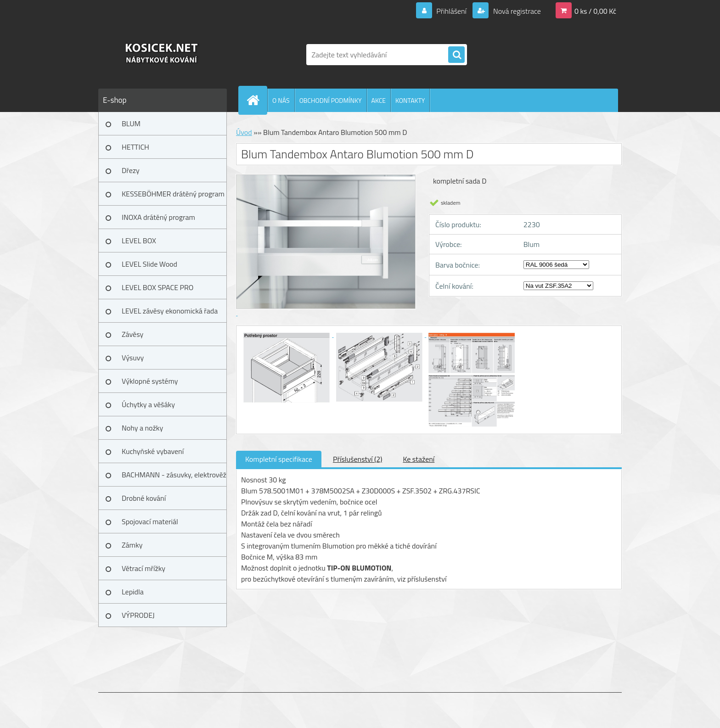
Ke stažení (419, 459)
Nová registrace (516, 11)
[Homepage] (257, 100)
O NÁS (281, 100)
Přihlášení (452, 11)
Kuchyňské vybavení (153, 451)
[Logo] (161, 55)
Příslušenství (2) (357, 459)
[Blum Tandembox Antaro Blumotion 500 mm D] (287, 334)
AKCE (379, 100)
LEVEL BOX (139, 241)
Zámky (132, 545)
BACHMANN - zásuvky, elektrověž (174, 475)
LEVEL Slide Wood (149, 264)
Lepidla (133, 592)
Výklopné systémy (150, 381)
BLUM (131, 123)
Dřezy (131, 170)
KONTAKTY (410, 100)
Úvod (244, 132)
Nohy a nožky (142, 428)
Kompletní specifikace (279, 459)
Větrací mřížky (143, 568)
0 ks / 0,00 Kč (595, 11)
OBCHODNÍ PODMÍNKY (331, 100)
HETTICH (135, 147)
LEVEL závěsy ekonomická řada (170, 311)
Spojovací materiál (150, 521)
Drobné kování (144, 498)
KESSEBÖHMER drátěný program (173, 194)
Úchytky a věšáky (148, 404)
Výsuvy (133, 358)
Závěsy (132, 334)
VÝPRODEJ (138, 615)
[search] (456, 55)
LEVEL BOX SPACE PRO (157, 287)
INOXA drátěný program (158, 217)
